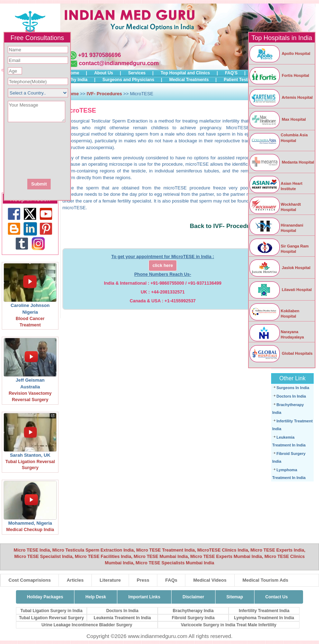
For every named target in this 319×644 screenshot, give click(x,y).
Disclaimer (193, 597)
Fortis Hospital (279, 75)
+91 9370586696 (99, 55)
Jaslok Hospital (280, 268)
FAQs (171, 580)
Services (137, 73)
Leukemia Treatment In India (122, 618)
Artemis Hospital (281, 97)
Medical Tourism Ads (265, 580)
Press (143, 580)
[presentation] (75, 150)
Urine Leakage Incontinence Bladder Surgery (87, 625)
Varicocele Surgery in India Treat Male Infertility (228, 625)
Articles (75, 580)
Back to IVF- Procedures (225, 226)
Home (73, 73)
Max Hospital (277, 119)
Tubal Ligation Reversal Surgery (51, 618)
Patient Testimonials (244, 80)
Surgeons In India (293, 388)
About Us (104, 73)
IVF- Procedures (105, 94)
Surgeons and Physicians (128, 80)
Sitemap (235, 597)
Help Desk (96, 597)
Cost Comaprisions (30, 580)
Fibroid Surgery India (193, 618)
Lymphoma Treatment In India (264, 618)
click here (163, 266)
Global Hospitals (281, 353)
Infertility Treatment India (264, 611)
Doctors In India (291, 396)
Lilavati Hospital (280, 290)
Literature (110, 580)
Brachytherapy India (193, 611)
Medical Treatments (189, 80)
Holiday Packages (45, 597)
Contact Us (277, 597)
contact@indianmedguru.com (119, 63)
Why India (77, 80)
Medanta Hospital (281, 162)
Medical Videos (210, 580)
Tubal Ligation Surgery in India (51, 611)
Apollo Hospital (279, 53)
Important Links (144, 597)
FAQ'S (231, 73)
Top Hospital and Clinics (185, 73)
